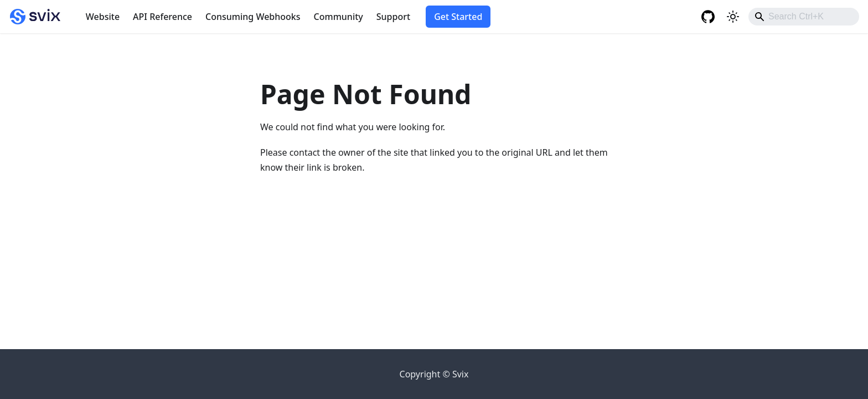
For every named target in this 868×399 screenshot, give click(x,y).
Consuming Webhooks (253, 17)
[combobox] (804, 17)
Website (103, 17)
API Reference (162, 17)
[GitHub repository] (709, 17)
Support (393, 17)
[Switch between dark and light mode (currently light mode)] (733, 17)
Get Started (458, 17)
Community (339, 17)
